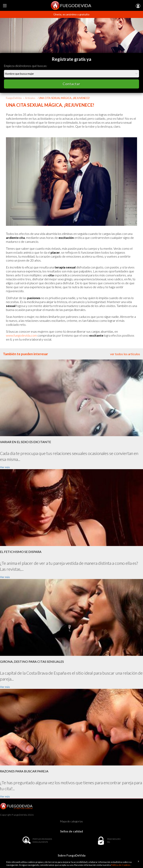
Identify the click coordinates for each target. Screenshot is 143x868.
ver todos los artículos (125, 354)
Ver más (5, 467)
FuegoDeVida (14, 98)
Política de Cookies (121, 865)
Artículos (30, 98)
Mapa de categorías (71, 821)
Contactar (71, 84)
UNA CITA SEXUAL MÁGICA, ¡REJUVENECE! (64, 98)
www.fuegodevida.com (21, 335)
